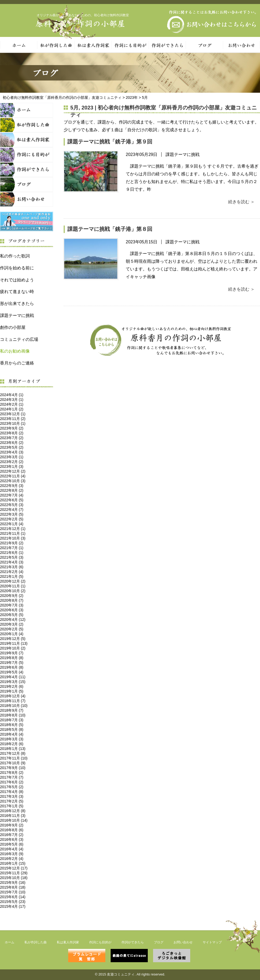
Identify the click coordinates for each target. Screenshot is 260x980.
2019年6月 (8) (12, 667)
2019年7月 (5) (12, 663)
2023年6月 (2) (12, 443)
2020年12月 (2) (13, 581)
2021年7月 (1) (12, 548)
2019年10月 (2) (13, 648)
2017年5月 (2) (12, 787)
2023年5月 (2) (12, 447)
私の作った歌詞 (15, 256)
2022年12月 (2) (13, 471)
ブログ (27, 184)
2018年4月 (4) (12, 734)
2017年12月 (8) (13, 753)
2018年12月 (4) (13, 696)
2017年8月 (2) (12, 773)
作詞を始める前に (17, 268)
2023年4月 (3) (12, 452)
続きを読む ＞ (241, 202)
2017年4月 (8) (12, 792)
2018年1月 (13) (13, 749)
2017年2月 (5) (12, 801)
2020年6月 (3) (12, 610)
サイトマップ (212, 942)
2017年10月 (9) (13, 763)
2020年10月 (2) (13, 591)
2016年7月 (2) (12, 835)
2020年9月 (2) (12, 596)
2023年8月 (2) (12, 433)
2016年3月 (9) (12, 854)
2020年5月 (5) (12, 615)
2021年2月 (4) (12, 572)
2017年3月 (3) (12, 796)
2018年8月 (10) (13, 715)
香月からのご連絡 (17, 363)
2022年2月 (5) (12, 519)
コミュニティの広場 (19, 339)
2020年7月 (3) (12, 605)
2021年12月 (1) (13, 529)
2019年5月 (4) (12, 672)
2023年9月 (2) (12, 428)
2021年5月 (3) (12, 557)
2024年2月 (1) (12, 404)
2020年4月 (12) (13, 620)
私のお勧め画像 (15, 351)
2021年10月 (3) (13, 538)
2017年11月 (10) (14, 758)
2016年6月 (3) (12, 839)
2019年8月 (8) (12, 658)
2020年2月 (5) (12, 629)
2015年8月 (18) (13, 887)
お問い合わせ (27, 199)
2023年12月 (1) (13, 414)
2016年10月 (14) (14, 820)
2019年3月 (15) (13, 682)
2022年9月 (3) (12, 486)
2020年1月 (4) (12, 634)
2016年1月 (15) (13, 863)
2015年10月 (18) (14, 878)
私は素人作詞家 (93, 45)
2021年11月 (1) (13, 533)
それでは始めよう (17, 280)
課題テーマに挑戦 (17, 315)
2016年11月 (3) (13, 816)
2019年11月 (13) (14, 643)
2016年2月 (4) (12, 859)
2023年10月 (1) (13, 423)
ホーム (27, 110)
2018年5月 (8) (12, 729)
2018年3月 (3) (12, 739)
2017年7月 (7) (12, 777)
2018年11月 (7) (13, 701)
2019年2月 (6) (12, 686)
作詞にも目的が (130, 45)
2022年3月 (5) (12, 514)
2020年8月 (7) (12, 600)
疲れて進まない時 (17, 292)
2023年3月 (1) (12, 457)
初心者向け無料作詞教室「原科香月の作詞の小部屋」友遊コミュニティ (62, 97)
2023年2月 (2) (12, 462)
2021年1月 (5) (12, 576)
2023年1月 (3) (12, 466)
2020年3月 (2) (12, 624)
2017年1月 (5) (12, 806)
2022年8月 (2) (12, 490)
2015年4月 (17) (13, 906)
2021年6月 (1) (12, 553)
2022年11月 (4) (13, 476)
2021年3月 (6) (12, 567)
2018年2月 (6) (12, 744)
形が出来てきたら (17, 304)
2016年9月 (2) (12, 825)
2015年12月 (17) (14, 868)
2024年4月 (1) (12, 395)
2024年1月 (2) (12, 409)
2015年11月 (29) (14, 873)
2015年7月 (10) (13, 892)
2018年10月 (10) (14, 706)
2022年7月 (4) (12, 495)
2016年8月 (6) (12, 830)
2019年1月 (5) (12, 691)
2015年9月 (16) (13, 883)
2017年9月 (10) (13, 768)
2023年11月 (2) (13, 419)
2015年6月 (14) (13, 897)
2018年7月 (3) (12, 720)
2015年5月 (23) (13, 902)
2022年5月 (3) (12, 505)
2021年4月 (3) (12, 562)
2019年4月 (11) (13, 677)
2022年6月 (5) (12, 500)
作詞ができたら (167, 45)
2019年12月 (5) (13, 639)
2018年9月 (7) (12, 710)
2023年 (132, 97)
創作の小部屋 (13, 327)
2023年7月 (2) (12, 438)
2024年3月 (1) (12, 400)
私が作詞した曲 (56, 45)
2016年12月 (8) (13, 811)
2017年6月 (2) (12, 782)
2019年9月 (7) (12, 653)
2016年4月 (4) (12, 849)
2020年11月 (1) (13, 586)
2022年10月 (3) (13, 481)
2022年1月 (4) (12, 524)
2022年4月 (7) (12, 510)
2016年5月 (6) (12, 844)
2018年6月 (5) (12, 725)
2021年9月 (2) (12, 543)
